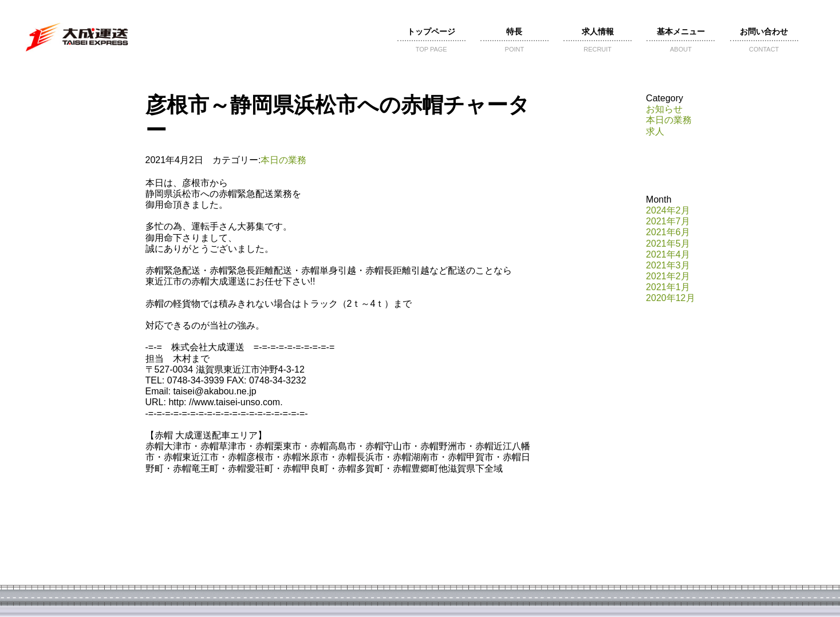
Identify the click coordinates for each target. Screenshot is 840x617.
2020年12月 (670, 298)
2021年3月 (668, 265)
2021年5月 (668, 244)
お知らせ (664, 109)
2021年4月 (668, 254)
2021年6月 (668, 232)
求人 (655, 131)
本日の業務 (283, 160)
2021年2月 (668, 276)
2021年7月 (668, 221)
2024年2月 (668, 210)
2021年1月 (668, 287)
